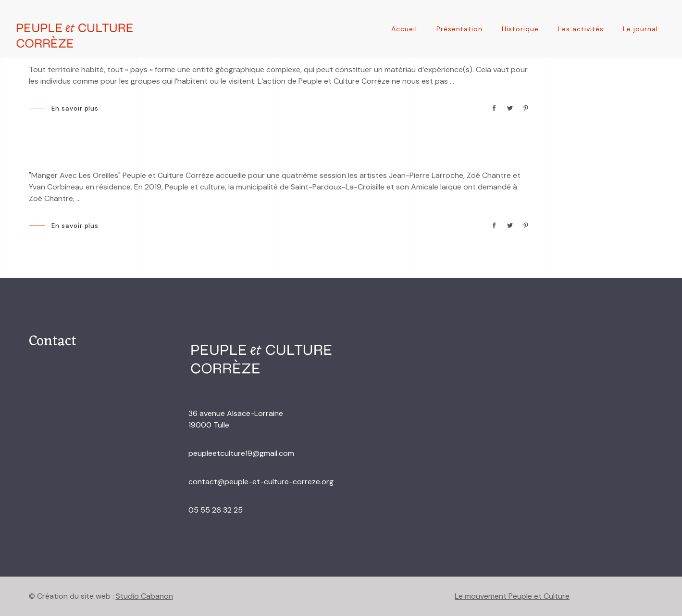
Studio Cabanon (144, 596)
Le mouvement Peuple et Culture (512, 596)
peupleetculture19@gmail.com (241, 453)
